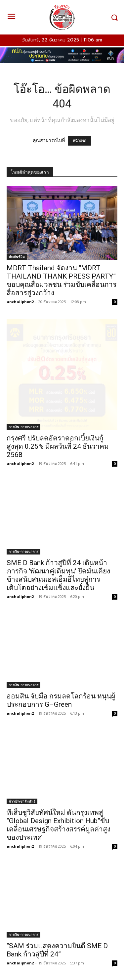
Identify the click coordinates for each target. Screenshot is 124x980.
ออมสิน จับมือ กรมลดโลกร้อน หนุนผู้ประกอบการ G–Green (61, 700)
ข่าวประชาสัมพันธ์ (22, 801)
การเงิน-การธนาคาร (23, 427)
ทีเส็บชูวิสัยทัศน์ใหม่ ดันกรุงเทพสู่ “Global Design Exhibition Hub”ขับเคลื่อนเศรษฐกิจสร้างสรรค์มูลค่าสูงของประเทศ (59, 825)
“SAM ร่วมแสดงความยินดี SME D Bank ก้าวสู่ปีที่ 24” (57, 950)
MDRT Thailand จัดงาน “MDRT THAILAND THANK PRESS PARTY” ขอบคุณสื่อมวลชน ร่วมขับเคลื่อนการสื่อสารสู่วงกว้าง (62, 280)
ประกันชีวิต (17, 257)
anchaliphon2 (20, 302)
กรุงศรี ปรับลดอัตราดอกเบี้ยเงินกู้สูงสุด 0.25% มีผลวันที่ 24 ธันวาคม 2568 (58, 446)
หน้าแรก (80, 141)
